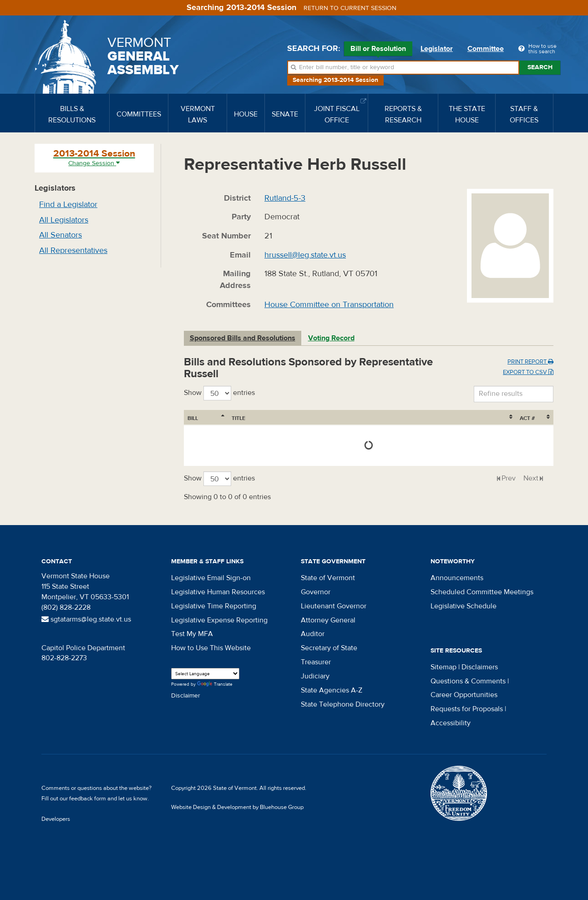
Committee (486, 49)
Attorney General (328, 620)
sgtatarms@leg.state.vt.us (86, 619)
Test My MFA (192, 634)
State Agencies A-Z (332, 690)
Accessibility (451, 723)
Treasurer (316, 662)
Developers (56, 819)
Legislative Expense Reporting (219, 620)
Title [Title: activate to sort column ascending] (238, 418)
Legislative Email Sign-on (211, 578)
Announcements (457, 578)
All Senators (61, 235)
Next (531, 478)
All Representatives (73, 250)
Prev (509, 478)
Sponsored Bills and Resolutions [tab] (243, 338)
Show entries (219, 393)
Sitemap (444, 667)
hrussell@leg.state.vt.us (305, 255)
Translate (215, 685)
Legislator (437, 49)
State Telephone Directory (343, 704)
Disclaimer (186, 696)
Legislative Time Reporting (214, 606)
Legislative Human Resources (218, 592)
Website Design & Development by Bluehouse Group (237, 807)
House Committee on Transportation (329, 305)
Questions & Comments (468, 681)
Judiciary (315, 676)
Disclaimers (480, 667)
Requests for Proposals (467, 709)
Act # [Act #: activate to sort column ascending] (527, 418)
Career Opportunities (464, 695)
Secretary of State (329, 648)
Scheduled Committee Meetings (482, 592)
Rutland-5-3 (285, 198)
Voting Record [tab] (331, 338)
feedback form (88, 799)
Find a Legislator (68, 205)
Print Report (530, 362)
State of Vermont (328, 578)
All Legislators (64, 220)
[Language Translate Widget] (205, 674)
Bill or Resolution (378, 50)
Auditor (313, 634)
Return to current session (350, 8)
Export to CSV (528, 372)
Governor (316, 592)
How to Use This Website (211, 648)
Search (540, 67)
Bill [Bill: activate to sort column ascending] (193, 418)
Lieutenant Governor (334, 606)
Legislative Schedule (464, 606)
